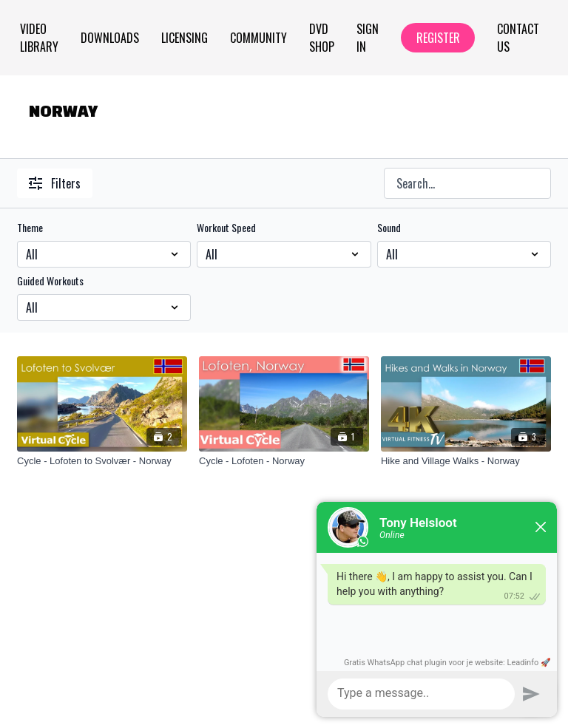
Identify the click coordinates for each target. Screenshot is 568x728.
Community (258, 38)
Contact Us (518, 38)
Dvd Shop (322, 38)
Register (438, 38)
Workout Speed (226, 228)
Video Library (39, 38)
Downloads (110, 38)
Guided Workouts (50, 281)
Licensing (185, 38)
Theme (30, 228)
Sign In (368, 38)
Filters (55, 183)
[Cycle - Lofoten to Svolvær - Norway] (102, 461)
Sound (389, 228)
